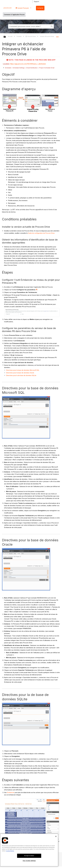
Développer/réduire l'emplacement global (57, 36)
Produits (19, 36)
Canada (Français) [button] (23, 8)
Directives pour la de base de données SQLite (21, 375)
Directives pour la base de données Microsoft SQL (23, 370)
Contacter (40, 8)
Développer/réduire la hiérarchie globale (6, 37)
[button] (52, 26)
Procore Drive (31, 36)
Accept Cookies (29, 856)
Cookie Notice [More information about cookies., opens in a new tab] (10, 851)
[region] (29, 850)
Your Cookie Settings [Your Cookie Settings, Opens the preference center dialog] (29, 861)
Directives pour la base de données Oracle (20, 373)
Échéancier (11, 792)
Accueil (10, 36)
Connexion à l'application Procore (14, 15)
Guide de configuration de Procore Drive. (41, 233)
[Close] (56, 836)
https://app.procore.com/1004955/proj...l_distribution (28, 64)
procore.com (8, 8)
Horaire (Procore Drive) (47, 36)
